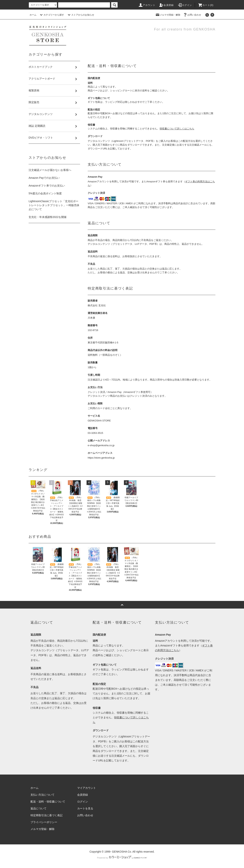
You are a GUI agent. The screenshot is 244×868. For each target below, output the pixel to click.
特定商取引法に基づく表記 (47, 815)
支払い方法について (43, 795)
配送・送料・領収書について (48, 802)
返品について (39, 808)
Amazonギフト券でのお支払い (47, 186)
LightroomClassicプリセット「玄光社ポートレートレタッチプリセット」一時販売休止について (54, 205)
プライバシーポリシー (44, 822)
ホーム (33, 15)
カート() (206, 5)
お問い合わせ (192, 15)
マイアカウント (87, 788)
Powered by (122, 858)
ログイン (185, 5)
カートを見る (85, 808)
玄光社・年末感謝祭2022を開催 (48, 217)
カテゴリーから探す (51, 15)
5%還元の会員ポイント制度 (45, 193)
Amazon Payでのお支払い (44, 178)
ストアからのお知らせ (80, 15)
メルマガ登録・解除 (168, 15)
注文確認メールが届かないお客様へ (50, 170)
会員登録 (166, 5)
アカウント (147, 5)
